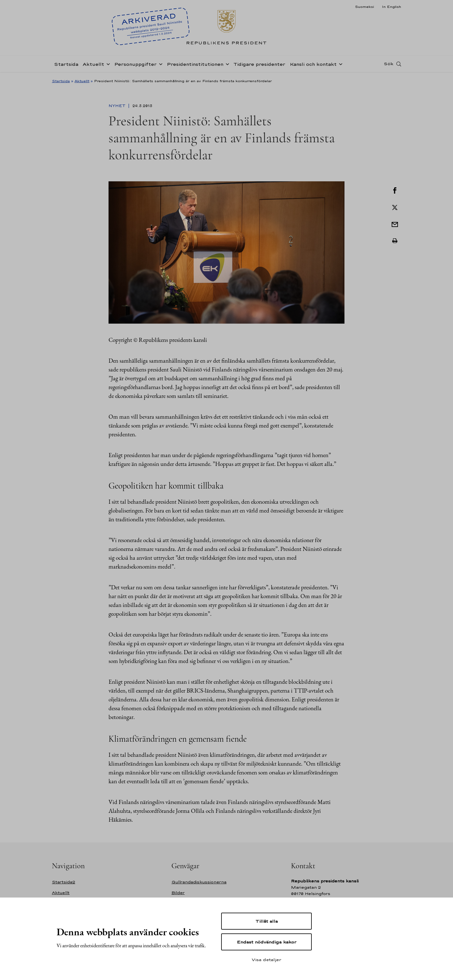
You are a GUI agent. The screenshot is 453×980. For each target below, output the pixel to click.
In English (391, 7)
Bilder (178, 893)
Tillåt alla (267, 921)
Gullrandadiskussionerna (199, 882)
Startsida (66, 64)
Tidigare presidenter (259, 64)
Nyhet (118, 106)
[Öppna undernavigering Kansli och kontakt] (339, 64)
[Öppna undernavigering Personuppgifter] (159, 64)
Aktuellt (93, 64)
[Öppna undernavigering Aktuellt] (107, 64)
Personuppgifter (135, 64)
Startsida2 (64, 882)
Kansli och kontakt (313, 64)
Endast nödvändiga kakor (267, 942)
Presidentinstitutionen (195, 64)
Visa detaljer (266, 960)
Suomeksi (364, 7)
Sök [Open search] (389, 64)
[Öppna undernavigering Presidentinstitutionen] (226, 64)
